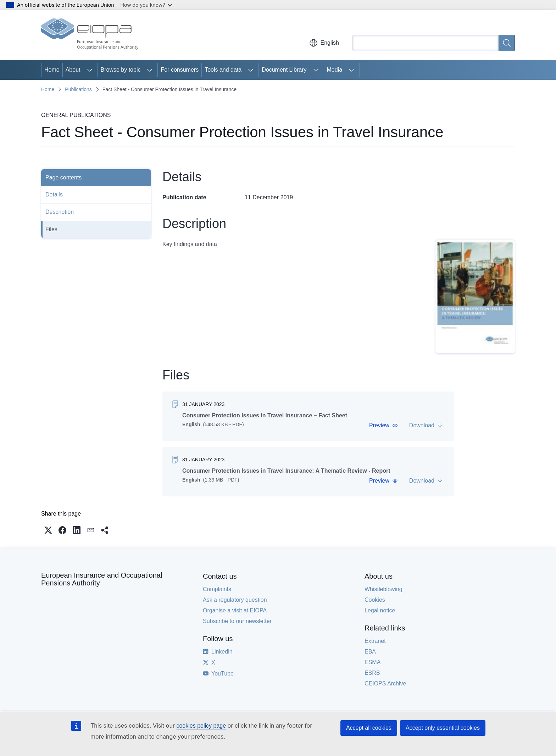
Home (52, 70)
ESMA (372, 662)
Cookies (375, 600)
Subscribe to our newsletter (237, 621)
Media (335, 70)
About (73, 70)
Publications (78, 89)
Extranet (375, 641)
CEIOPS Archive (385, 683)
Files (51, 229)
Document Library (284, 70)
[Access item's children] (90, 70)
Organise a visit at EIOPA (235, 610)
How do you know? (146, 5)
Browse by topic (121, 70)
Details (54, 194)
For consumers (180, 70)
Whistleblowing (383, 589)
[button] (383, 426)
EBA (370, 652)
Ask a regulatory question (235, 600)
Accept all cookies (369, 728)
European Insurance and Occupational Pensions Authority (102, 579)
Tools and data (223, 70)
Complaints (217, 589)
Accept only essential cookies (443, 728)
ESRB (372, 673)
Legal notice (380, 610)
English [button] (324, 43)
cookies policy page (201, 726)
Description (60, 212)
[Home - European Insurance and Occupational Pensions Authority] (90, 35)
